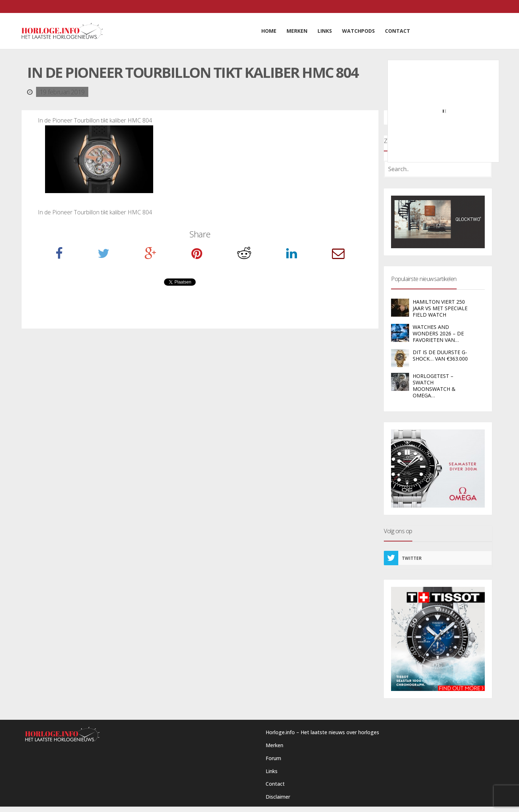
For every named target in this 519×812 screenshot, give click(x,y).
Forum (273, 758)
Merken (274, 745)
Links (272, 771)
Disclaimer (278, 797)
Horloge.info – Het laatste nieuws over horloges (322, 732)
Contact (275, 784)
